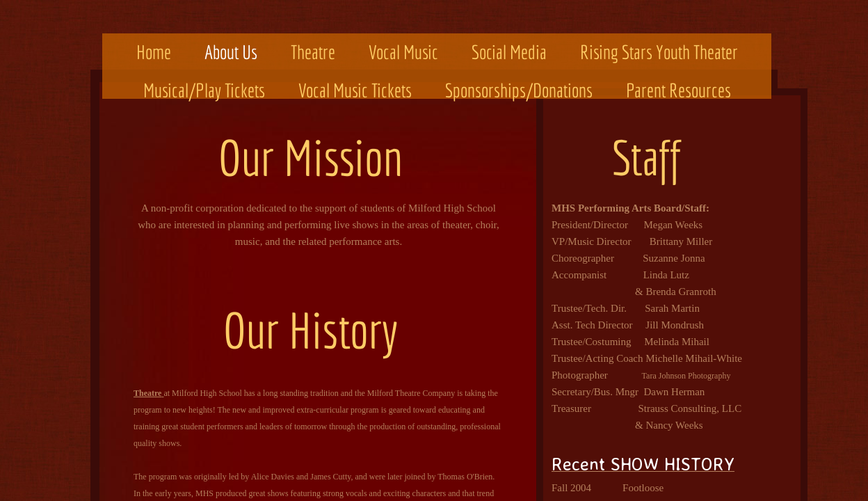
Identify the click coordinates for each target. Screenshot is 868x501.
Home (154, 52)
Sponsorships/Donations (519, 90)
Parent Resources (678, 90)
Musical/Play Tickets (204, 90)
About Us (231, 52)
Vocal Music (403, 52)
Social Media (509, 52)
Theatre (313, 52)
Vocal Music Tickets (355, 90)
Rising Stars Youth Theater (659, 52)
